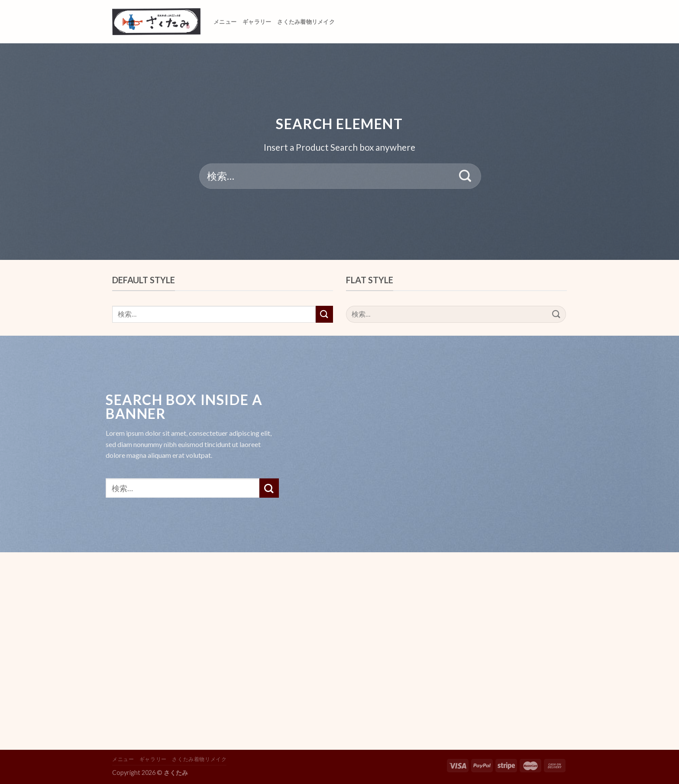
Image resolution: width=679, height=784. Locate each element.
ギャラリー (257, 22)
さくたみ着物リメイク (306, 22)
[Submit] (465, 176)
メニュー (225, 22)
